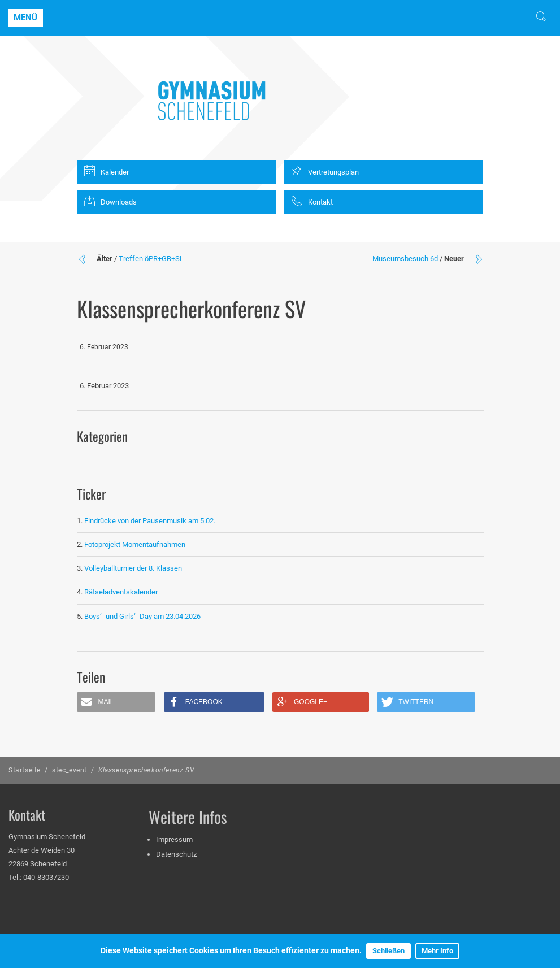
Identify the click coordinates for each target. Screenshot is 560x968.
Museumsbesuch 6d (405, 259)
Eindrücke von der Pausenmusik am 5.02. (150, 521)
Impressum (174, 839)
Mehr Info (437, 951)
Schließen (388, 951)
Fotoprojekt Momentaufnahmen (135, 544)
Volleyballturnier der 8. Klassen (133, 568)
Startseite (25, 770)
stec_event (70, 770)
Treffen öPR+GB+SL (151, 259)
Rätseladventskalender (121, 592)
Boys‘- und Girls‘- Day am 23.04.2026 (142, 616)
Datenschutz (176, 854)
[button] (116, 702)
